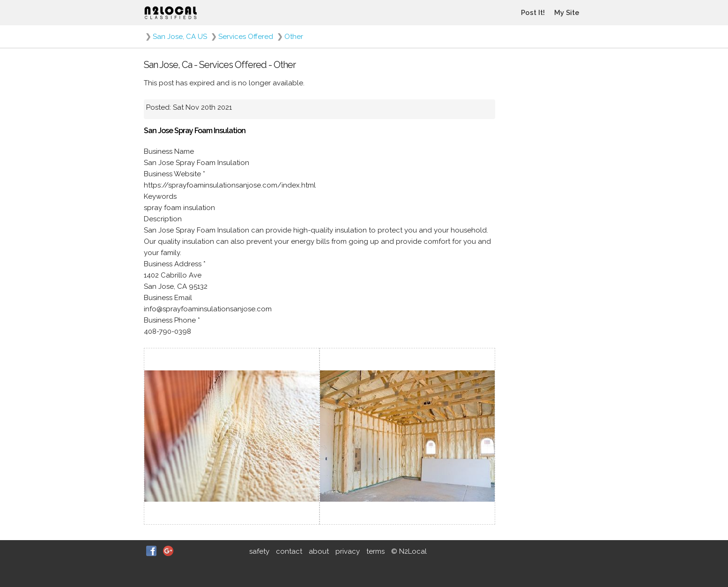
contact (289, 551)
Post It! (533, 13)
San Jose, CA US (180, 37)
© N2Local (409, 551)
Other (294, 37)
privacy (348, 551)
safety (259, 551)
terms (375, 551)
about (319, 551)
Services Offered (246, 37)
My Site (567, 13)
